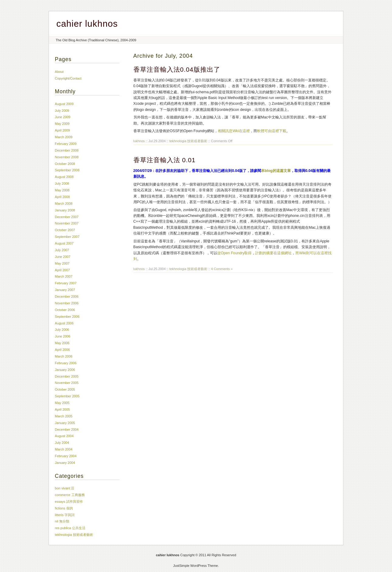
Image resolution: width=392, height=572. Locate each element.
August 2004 (64, 436)
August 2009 (64, 104)
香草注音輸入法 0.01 (165, 160)
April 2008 (62, 197)
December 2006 (67, 296)
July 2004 (62, 443)
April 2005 (62, 409)
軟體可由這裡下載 (272, 131)
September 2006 (67, 317)
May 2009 (62, 124)
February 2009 (66, 144)
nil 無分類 (62, 521)
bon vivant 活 (65, 488)
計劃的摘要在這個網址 (273, 253)
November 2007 (67, 223)
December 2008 (67, 150)
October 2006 (65, 310)
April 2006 (62, 350)
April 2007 (62, 270)
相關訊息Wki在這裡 (234, 131)
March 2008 (64, 204)
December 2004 (67, 430)
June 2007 (63, 257)
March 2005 (64, 416)
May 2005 (62, 403)
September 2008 (67, 170)
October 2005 (65, 389)
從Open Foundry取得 (235, 253)
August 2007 (64, 243)
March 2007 (64, 276)
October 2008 (65, 164)
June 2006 (63, 336)
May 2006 (62, 343)
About (59, 72)
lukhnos (139, 141)
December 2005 (67, 376)
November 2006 (67, 303)
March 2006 (64, 356)
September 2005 (67, 396)
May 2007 (62, 263)
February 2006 (66, 363)
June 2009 (63, 117)
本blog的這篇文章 (276, 171)
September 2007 (67, 237)
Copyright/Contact (68, 78)
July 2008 (62, 183)
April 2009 (62, 130)
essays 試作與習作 (69, 502)
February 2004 (66, 456)
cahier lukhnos (87, 24)
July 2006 (62, 330)
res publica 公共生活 (70, 528)
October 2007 (65, 230)
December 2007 (67, 217)
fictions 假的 (64, 508)
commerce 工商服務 (70, 495)
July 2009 (62, 111)
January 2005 (65, 423)
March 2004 (64, 449)
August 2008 (64, 177)
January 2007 (65, 290)
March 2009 (64, 137)
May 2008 (62, 190)
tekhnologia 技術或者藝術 (188, 141)
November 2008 (67, 157)
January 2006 (65, 370)
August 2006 (64, 323)
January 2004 (65, 463)
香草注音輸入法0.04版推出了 (177, 69)
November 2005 (67, 383)
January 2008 (65, 210)
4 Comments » (222, 269)
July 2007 (62, 250)
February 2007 (66, 283)
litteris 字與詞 (65, 515)
